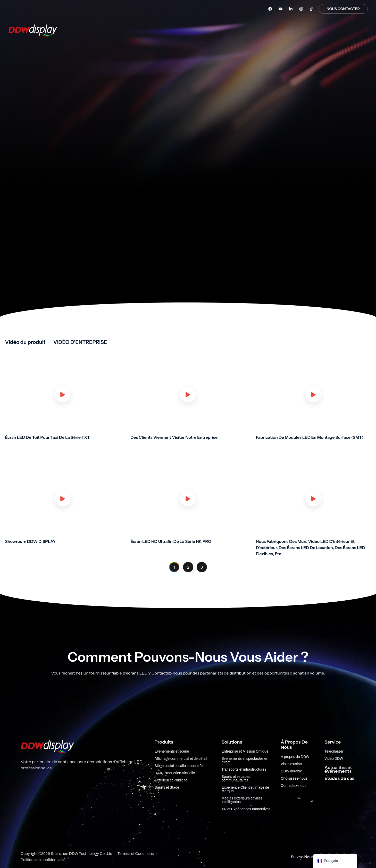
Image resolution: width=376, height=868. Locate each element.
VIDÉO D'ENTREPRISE (80, 342)
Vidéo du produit (25, 342)
